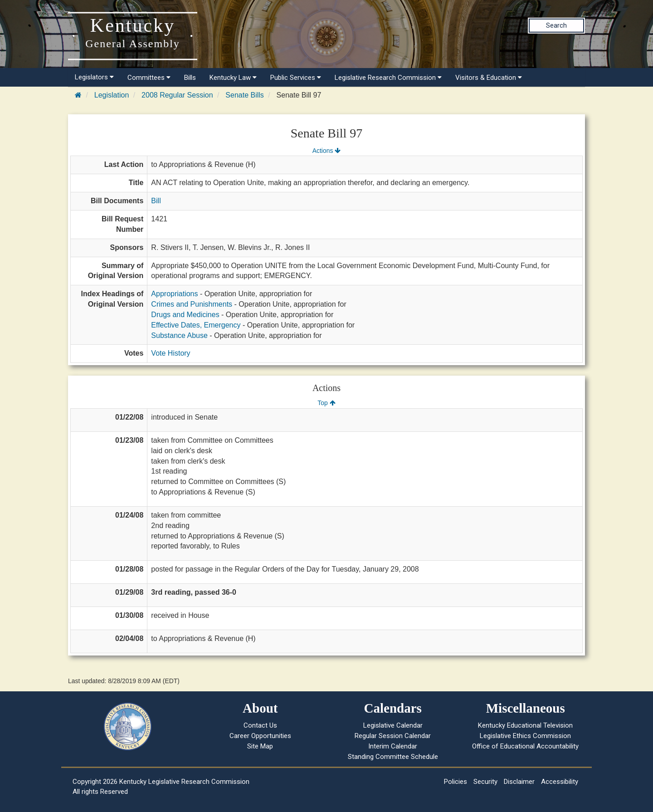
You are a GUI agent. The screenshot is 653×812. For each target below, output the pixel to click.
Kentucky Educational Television (525, 725)
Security (485, 782)
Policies (456, 782)
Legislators (94, 77)
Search (556, 25)
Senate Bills (245, 95)
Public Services (296, 78)
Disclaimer (519, 782)
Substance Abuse (179, 335)
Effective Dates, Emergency (196, 325)
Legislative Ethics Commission (525, 736)
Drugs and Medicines (185, 315)
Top (326, 403)
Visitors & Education (489, 78)
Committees (149, 78)
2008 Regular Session (177, 95)
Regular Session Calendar (393, 736)
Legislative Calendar (393, 725)
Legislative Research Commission (388, 78)
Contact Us (260, 725)
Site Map (260, 746)
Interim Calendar (393, 746)
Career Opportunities (260, 736)
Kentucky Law (233, 78)
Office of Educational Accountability (525, 746)
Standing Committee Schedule (393, 757)
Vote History (171, 353)
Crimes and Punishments (192, 304)
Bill (156, 201)
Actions (326, 151)
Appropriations (174, 294)
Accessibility (560, 782)
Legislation (112, 95)
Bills (190, 78)
